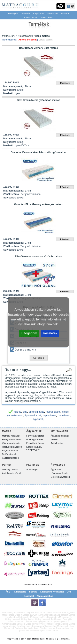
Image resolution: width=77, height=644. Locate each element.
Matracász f (20, 622)
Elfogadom (29, 333)
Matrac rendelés (38, 617)
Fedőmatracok (9, 454)
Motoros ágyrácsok (60, 477)
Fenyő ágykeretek (35, 436)
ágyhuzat (38, 419)
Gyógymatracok (45, 622)
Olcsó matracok (48, 624)
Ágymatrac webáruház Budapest (53, 615)
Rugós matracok (10, 450)
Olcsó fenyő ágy (33, 624)
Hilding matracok (13, 619)
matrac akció (53, 412)
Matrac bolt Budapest (14, 628)
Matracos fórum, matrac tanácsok (46, 613)
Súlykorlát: (10, 90)
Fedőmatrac (57, 619)
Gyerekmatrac (11, 617)
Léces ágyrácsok (59, 473)
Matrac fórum (47, 17)
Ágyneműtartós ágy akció (14, 624)
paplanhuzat (49, 416)
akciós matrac (36, 412)
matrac (17, 412)
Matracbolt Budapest (36, 631)
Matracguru (13, 13)
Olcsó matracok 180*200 (26, 615)
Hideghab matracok (12, 439)
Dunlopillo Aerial (32, 628)
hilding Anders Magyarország (59, 617)
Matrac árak (32, 622)
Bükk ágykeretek (35, 439)
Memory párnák (10, 469)
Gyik (69, 592)
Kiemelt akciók (31, 17)
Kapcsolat (29, 596)
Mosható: (9, 93)
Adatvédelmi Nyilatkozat (52, 592)
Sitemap (33, 592)
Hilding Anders (28, 619)
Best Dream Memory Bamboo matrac (38, 100)
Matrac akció (62, 624)
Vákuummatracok (11, 443)
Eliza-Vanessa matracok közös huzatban (38, 256)
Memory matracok (11, 436)
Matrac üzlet (24, 617)
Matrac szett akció (66, 626)
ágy (25, 412)
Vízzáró (55, 439)
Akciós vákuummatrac (46, 626)
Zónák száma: (11, 194)
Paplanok (61, 628)
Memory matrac (28, 626)
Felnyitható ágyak (35, 443)
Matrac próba (8, 615)
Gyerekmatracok (10, 458)
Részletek (50, 333)
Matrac (28, 585)
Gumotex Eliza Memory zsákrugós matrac (38, 204)
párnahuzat (64, 416)
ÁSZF (8, 592)
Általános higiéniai (60, 436)
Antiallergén (57, 443)
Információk (52, 13)
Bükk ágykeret (68, 613)
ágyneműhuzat (33, 416)
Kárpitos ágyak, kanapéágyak (34, 448)
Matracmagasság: (14, 86)
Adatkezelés (20, 592)
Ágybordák (56, 469)
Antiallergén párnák (12, 473)
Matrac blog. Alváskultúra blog (16, 613)
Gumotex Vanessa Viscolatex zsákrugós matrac (38, 152)
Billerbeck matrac (48, 628)
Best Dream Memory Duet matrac (38, 48)
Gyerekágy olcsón (61, 622)
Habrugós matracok (12, 447)
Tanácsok (65, 13)
